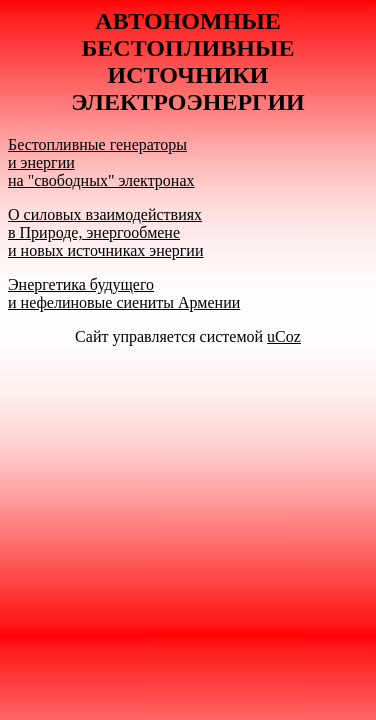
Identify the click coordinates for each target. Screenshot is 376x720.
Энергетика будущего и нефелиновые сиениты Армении (124, 293)
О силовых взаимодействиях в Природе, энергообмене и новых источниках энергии (105, 232)
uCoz (284, 336)
